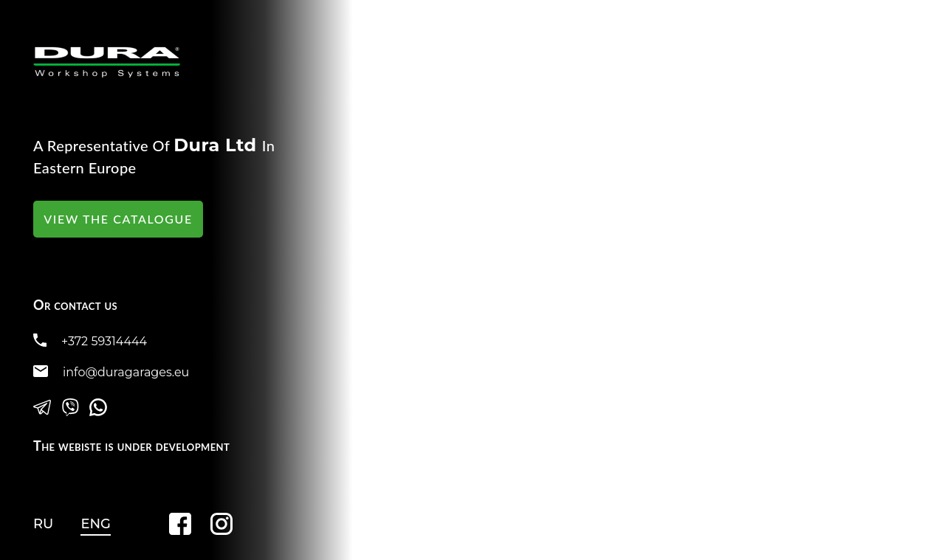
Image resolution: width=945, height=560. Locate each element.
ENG (96, 524)
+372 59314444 (104, 341)
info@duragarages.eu (126, 372)
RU (43, 524)
